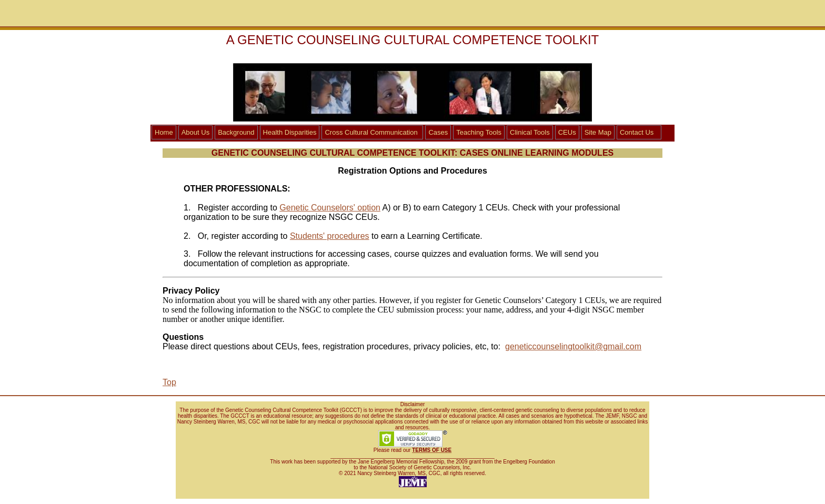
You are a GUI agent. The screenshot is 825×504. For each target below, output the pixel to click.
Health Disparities (290, 132)
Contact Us (637, 132)
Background (236, 132)
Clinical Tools (530, 132)
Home (164, 132)
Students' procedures (330, 236)
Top (169, 382)
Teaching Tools (479, 132)
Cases (438, 132)
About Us (195, 132)
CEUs (567, 132)
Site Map (598, 132)
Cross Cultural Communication (371, 132)
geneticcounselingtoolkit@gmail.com (573, 346)
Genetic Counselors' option (330, 208)
